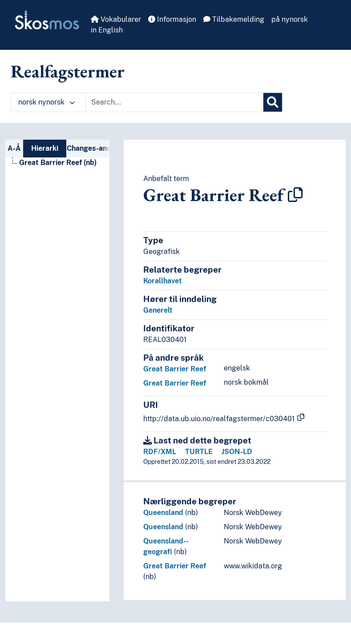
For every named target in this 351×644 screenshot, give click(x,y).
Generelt (158, 310)
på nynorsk (290, 19)
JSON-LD (237, 452)
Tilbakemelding (234, 19)
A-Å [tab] (14, 148)
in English (107, 30)
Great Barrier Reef (175, 369)
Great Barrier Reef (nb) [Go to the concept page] (58, 163)
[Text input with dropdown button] (174, 102)
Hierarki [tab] (45, 148)
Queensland (163, 513)
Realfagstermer (68, 71)
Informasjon (172, 19)
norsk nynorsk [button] (46, 102)
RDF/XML (160, 452)
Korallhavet (163, 281)
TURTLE (199, 452)
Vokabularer (116, 19)
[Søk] (273, 102)
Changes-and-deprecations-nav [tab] (88, 148)
